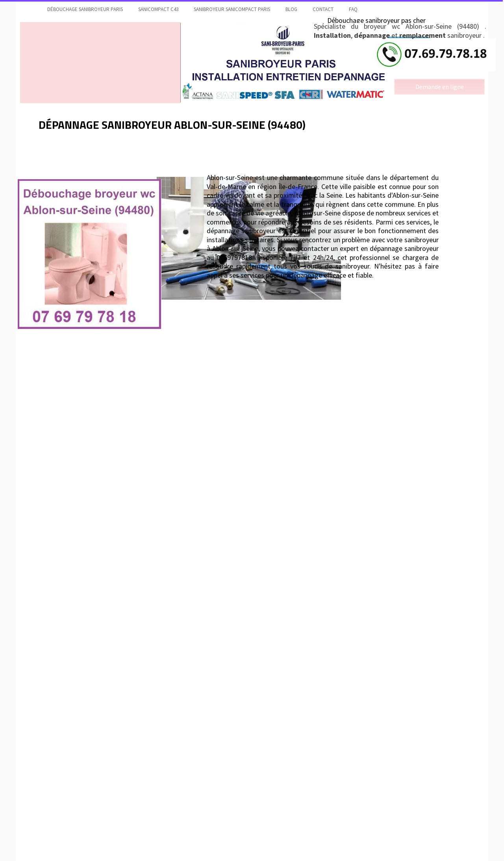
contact (323, 9)
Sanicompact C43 (158, 9)
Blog (291, 9)
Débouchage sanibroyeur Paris (85, 9)
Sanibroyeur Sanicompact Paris (232, 9)
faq (353, 9)
